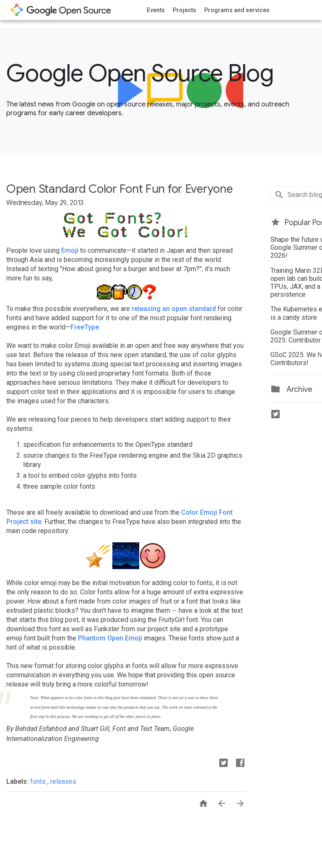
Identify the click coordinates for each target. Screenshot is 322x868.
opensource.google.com (61, 10)
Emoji (70, 250)
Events (156, 10)
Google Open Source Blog (140, 73)
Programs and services (237, 10)
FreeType (85, 327)
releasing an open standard (174, 309)
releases (63, 781)
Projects (184, 10)
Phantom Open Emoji (110, 638)
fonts (39, 781)
